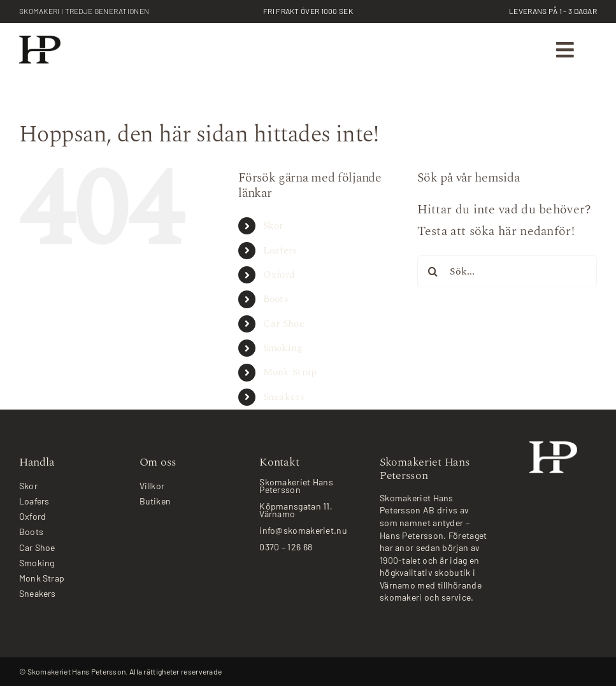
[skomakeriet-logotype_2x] (40, 42)
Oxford (279, 275)
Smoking (283, 348)
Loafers (280, 250)
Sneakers (284, 397)
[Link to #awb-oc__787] (565, 50)
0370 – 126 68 (286, 547)
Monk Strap (290, 372)
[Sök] (433, 271)
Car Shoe (284, 324)
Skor (273, 225)
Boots (276, 299)
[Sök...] (507, 271)
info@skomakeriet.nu (303, 530)
